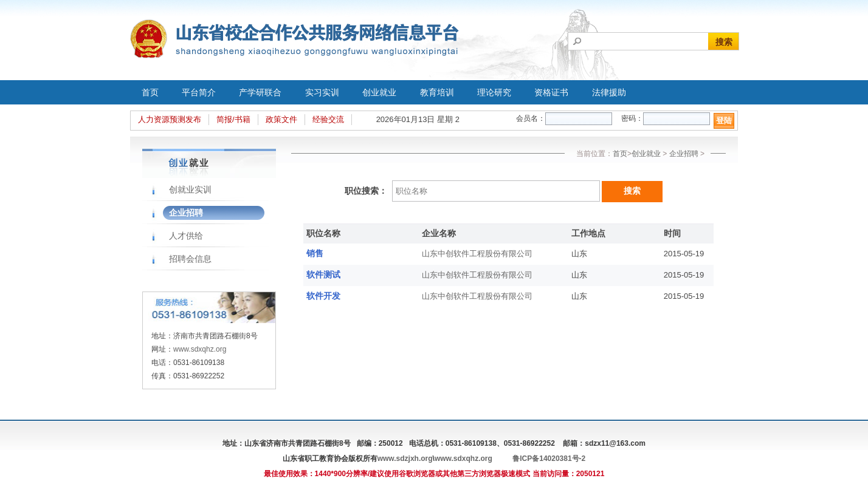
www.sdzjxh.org (405, 459)
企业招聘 (186, 213)
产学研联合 (260, 92)
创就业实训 (190, 189)
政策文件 (281, 119)
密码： (632, 118)
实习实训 (322, 92)
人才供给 (186, 236)
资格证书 (551, 92)
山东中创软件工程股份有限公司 (477, 254)
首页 (150, 92)
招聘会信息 (190, 259)
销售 (315, 253)
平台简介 (199, 92)
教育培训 (437, 92)
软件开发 (323, 296)
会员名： (531, 118)
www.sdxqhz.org (200, 349)
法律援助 (609, 92)
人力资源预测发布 (170, 119)
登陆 (724, 121)
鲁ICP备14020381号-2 (549, 459)
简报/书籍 (233, 119)
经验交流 (328, 119)
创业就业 (379, 92)
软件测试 (323, 275)
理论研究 (494, 92)
